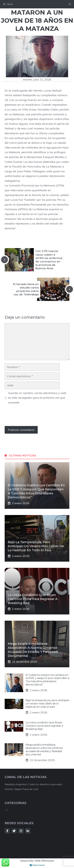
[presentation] (28, 417)
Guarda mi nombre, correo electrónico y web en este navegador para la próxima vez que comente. (37, 398)
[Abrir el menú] (7, 810)
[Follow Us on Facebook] (7, 831)
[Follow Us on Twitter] (14, 831)
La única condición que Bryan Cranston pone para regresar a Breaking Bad (33, 599)
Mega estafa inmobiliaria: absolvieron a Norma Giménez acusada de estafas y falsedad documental (44, 750)
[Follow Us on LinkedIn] (28, 831)
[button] (70, 4)
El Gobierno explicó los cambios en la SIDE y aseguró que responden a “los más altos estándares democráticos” (47, 680)
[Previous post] (4, 260)
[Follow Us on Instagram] (21, 831)
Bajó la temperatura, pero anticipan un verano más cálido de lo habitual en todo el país (36, 546)
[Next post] (70, 289)
